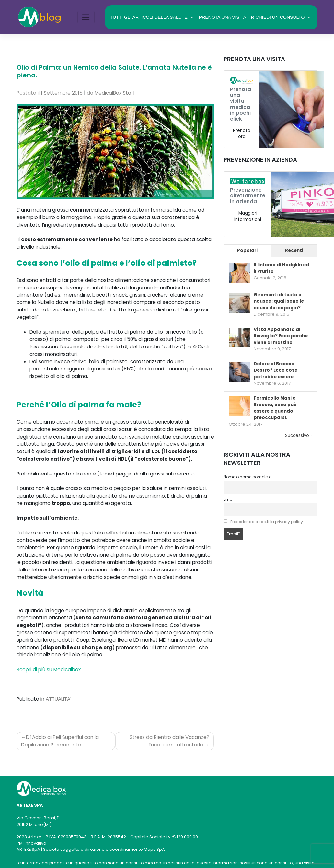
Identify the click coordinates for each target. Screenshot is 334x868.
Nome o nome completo (248, 477)
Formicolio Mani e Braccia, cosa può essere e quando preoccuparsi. (275, 408)
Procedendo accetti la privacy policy (267, 522)
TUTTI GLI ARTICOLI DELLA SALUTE (152, 17)
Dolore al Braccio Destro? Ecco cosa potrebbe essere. (276, 370)
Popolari (247, 250)
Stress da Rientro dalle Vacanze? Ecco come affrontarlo (169, 741)
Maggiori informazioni (248, 216)
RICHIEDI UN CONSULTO (281, 17)
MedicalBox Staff (115, 93)
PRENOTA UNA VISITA (223, 17)
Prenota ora (242, 134)
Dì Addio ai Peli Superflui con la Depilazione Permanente (60, 741)
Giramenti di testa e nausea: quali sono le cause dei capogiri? (279, 301)
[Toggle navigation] (86, 17)
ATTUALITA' (58, 699)
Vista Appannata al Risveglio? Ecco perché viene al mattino (281, 336)
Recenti (294, 250)
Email (229, 499)
